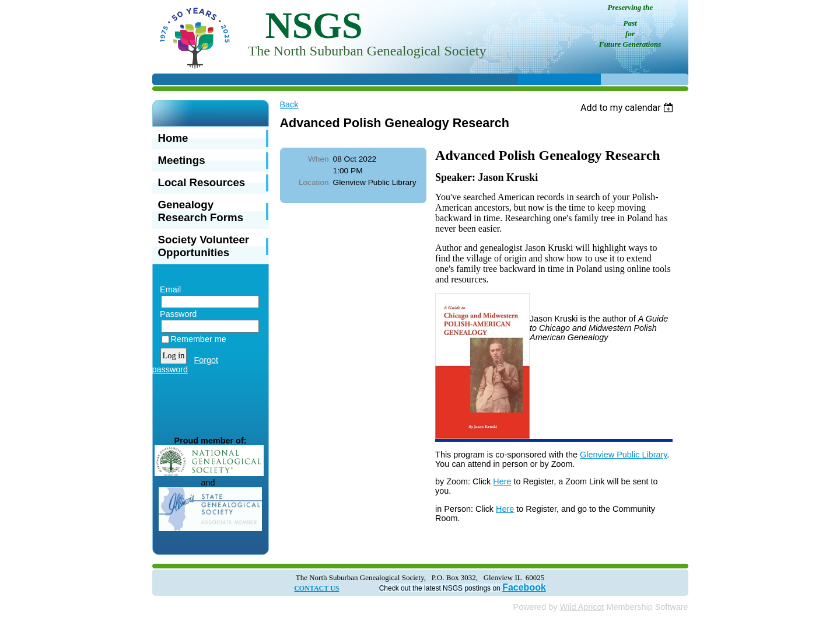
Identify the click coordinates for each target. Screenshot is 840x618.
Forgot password (185, 365)
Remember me (199, 339)
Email (168, 289)
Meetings (182, 160)
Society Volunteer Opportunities (204, 246)
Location (314, 182)
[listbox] (629, 108)
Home (173, 138)
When (318, 159)
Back (289, 104)
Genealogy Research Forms (201, 211)
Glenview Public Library (623, 455)
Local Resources (202, 182)
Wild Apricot (582, 607)
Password (176, 314)
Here (502, 481)
